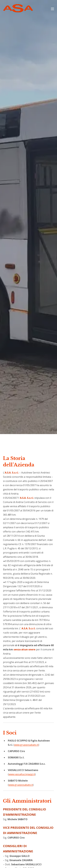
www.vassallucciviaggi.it (22, 774)
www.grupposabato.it (26, 745)
